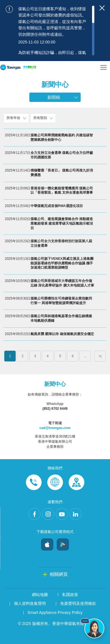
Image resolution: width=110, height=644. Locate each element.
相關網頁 (59, 574)
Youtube (62, 514)
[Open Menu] (103, 67)
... (85, 356)
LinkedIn (76, 514)
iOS (47, 543)
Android (63, 543)
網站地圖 (40, 595)
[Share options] (93, 67)
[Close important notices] (102, 8)
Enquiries (55, 482)
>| (100, 356)
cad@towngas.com (55, 428)
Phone (34, 482)
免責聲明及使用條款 (78, 603)
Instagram (48, 514)
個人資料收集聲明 (30, 603)
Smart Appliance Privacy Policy (55, 612)
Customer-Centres (77, 482)
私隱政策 (70, 595)
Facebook (34, 514)
